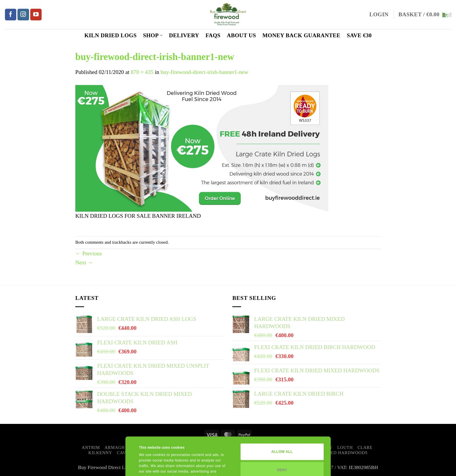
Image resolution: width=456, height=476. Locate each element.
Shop (153, 35)
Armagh (115, 447)
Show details (150, 466)
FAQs (213, 35)
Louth (345, 447)
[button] (379, 15)
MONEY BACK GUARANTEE (301, 35)
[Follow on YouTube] (36, 15)
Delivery (184, 35)
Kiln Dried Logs (111, 35)
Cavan (124, 453)
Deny (282, 434)
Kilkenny (100, 453)
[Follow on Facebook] (11, 15)
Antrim (91, 447)
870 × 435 (142, 72)
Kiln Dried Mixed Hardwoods (331, 453)
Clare (365, 447)
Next (84, 262)
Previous (89, 253)
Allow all (282, 416)
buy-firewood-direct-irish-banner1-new (204, 72)
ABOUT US (241, 35)
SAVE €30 (359, 35)
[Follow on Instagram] (23, 15)
